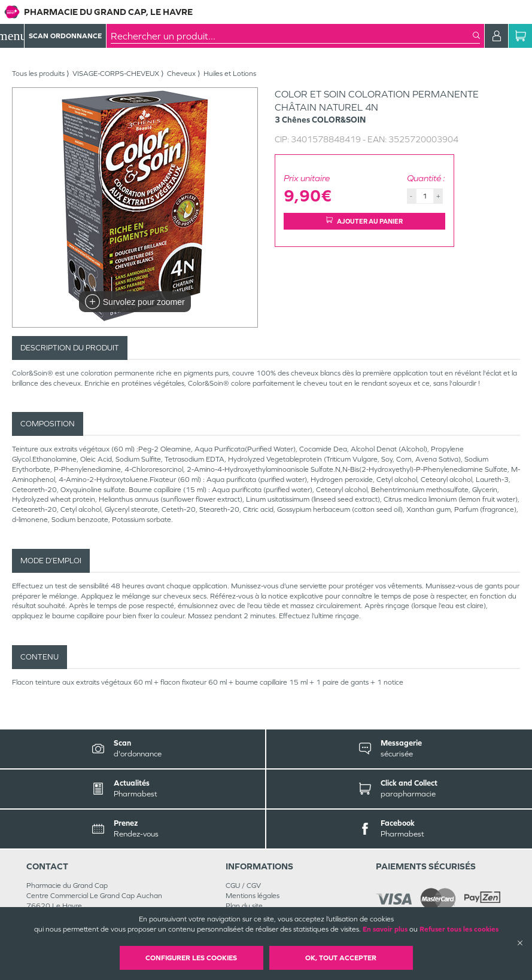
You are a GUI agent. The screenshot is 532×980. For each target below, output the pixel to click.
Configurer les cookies (191, 958)
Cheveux (181, 74)
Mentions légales (253, 896)
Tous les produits (38, 74)
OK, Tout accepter (341, 958)
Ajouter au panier (364, 221)
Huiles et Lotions (230, 74)
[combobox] (292, 36)
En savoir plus (385, 929)
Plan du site (244, 906)
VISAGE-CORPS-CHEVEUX (116, 74)
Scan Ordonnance (65, 36)
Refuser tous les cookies (459, 929)
